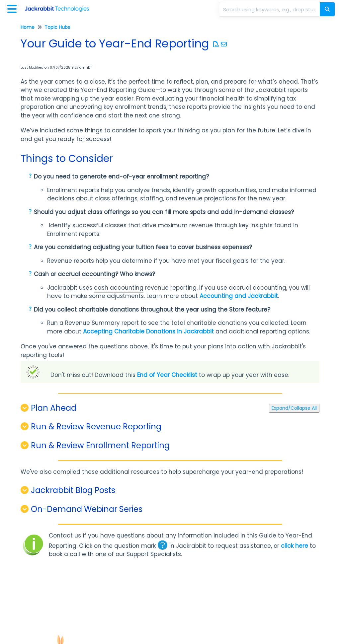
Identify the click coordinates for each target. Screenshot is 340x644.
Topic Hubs (57, 27)
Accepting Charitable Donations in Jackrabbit (148, 331)
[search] (270, 9)
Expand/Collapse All (294, 408)
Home (28, 27)
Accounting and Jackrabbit (239, 296)
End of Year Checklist (167, 375)
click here (295, 546)
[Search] (327, 9)
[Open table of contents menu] (13, 8)
